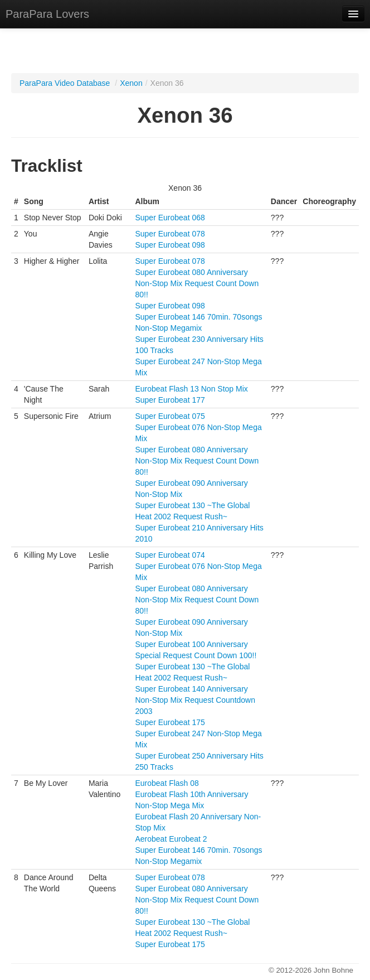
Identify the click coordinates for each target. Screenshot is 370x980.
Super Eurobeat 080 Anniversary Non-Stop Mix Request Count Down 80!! (197, 283)
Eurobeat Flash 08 (167, 783)
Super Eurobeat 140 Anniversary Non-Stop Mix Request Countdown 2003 (195, 700)
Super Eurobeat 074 (170, 555)
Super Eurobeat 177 (170, 400)
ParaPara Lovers (47, 14)
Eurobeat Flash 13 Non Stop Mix (191, 389)
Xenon (131, 83)
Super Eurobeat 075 (170, 416)
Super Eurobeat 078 (170, 234)
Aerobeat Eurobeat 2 (171, 839)
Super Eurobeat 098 (170, 245)
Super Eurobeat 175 (170, 722)
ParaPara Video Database (65, 83)
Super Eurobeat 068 (170, 218)
